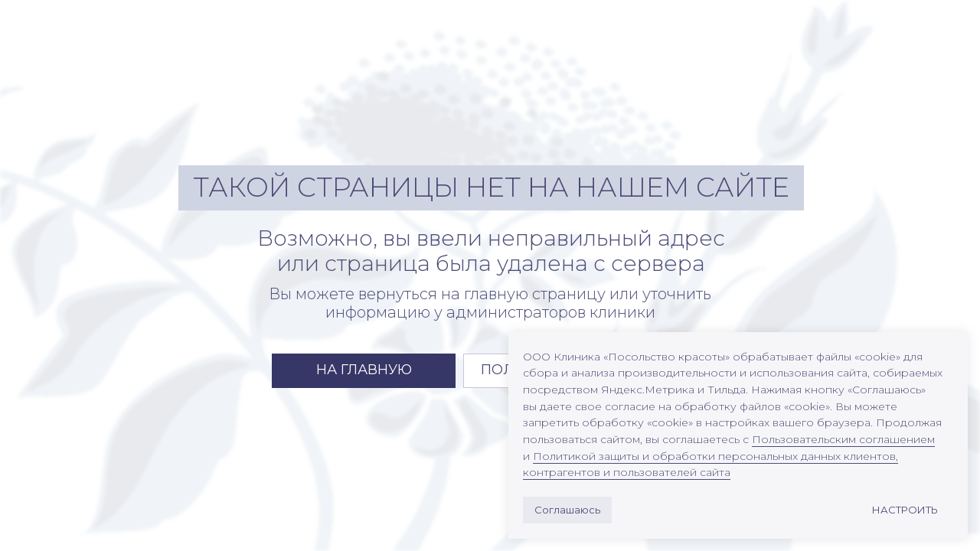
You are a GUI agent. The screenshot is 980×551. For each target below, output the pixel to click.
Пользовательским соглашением (843, 439)
